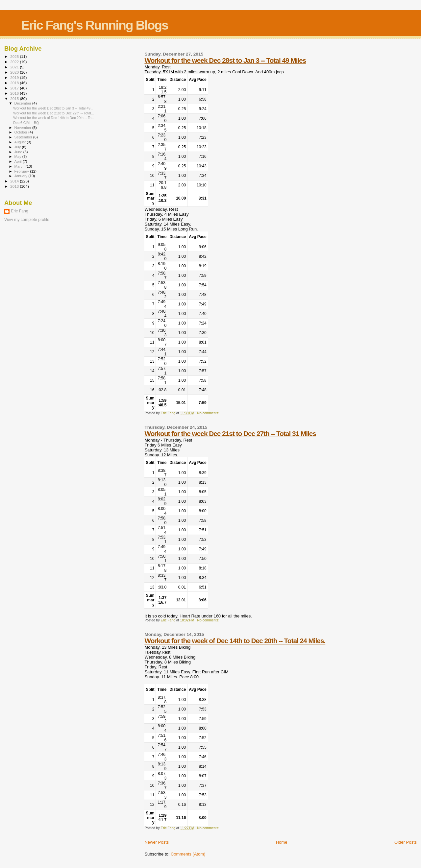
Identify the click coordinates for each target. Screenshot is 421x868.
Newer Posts (157, 842)
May (18, 157)
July (18, 147)
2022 (15, 62)
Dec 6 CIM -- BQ (26, 123)
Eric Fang (20, 211)
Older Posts (406, 842)
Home (282, 842)
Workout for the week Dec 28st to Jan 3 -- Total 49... (53, 108)
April (19, 161)
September (24, 137)
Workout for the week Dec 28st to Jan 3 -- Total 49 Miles (225, 60)
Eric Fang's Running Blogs (95, 25)
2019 (15, 77)
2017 (15, 88)
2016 (15, 93)
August (21, 142)
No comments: (209, 413)
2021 (15, 67)
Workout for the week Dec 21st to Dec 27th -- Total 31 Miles (230, 434)
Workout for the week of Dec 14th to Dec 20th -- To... (54, 118)
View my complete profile (27, 220)
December (23, 103)
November (23, 128)
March (20, 166)
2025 (15, 56)
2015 (15, 98)
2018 (15, 83)
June (19, 152)
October (22, 132)
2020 (15, 72)
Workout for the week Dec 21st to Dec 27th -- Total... (53, 113)
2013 (15, 186)
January (22, 176)
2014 (15, 181)
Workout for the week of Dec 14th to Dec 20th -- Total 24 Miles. (235, 641)
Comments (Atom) (188, 854)
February (22, 171)
